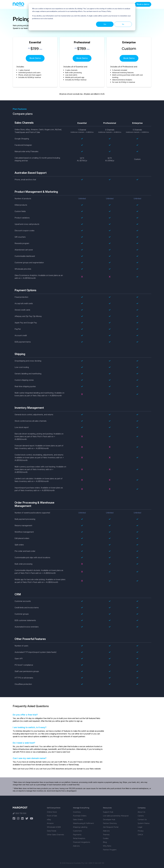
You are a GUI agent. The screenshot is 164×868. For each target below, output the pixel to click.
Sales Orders (78, 820)
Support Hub (108, 812)
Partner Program (110, 850)
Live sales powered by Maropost (116, 816)
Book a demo (143, 4)
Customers (77, 831)
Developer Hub (109, 820)
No (123, 24)
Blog (105, 842)
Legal (140, 827)
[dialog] (82, 17)
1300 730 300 (20, 813)
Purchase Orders (80, 816)
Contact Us (142, 820)
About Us (141, 812)
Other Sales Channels (55, 835)
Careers (141, 816)
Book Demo (35, 58)
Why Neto (107, 846)
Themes (106, 835)
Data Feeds (52, 831)
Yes (105, 24)
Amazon (50, 823)
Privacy (141, 831)
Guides (106, 838)
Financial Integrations (81, 842)
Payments (77, 835)
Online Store (52, 812)
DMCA (140, 835)
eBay (49, 820)
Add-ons (76, 846)
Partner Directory (110, 823)
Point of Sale (52, 816)
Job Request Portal (111, 827)
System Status (144, 823)
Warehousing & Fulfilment (83, 823)
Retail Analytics (79, 838)
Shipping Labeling (80, 827)
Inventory (77, 812)
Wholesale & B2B (54, 827)
